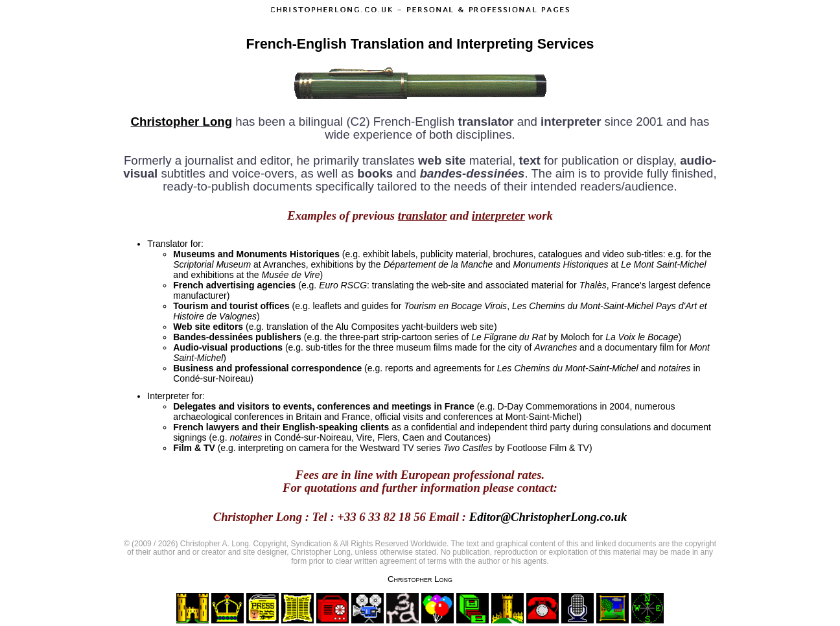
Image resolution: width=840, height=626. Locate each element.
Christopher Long (182, 122)
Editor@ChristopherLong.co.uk (548, 517)
